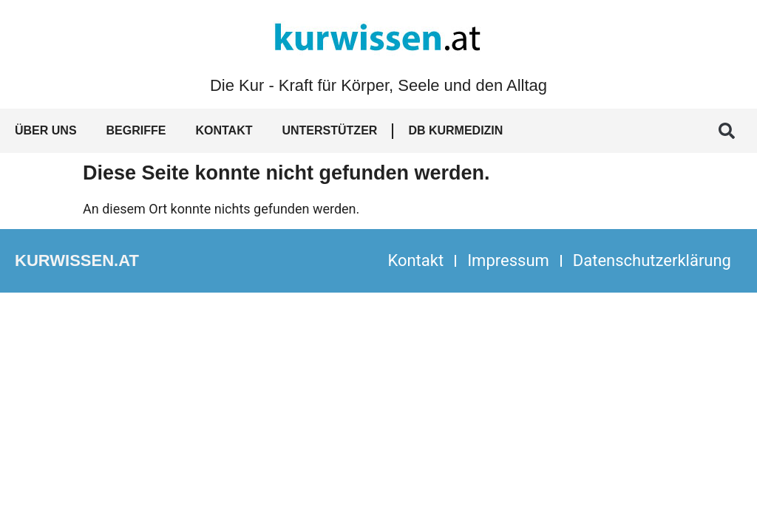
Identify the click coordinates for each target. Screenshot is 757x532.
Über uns (46, 130)
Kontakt (224, 130)
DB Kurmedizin (455, 130)
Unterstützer (329, 130)
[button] (727, 131)
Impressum (508, 260)
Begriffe (136, 130)
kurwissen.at (77, 260)
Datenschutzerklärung (652, 260)
